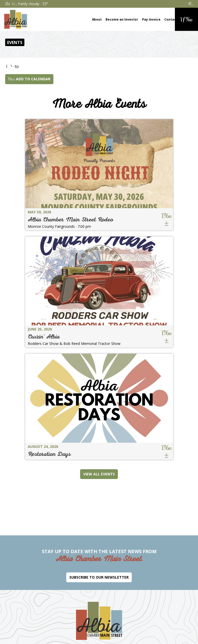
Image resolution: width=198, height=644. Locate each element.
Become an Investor (122, 19)
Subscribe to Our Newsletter (99, 577)
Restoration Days (49, 454)
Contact (171, 19)
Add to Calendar (29, 79)
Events (15, 42)
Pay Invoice (151, 19)
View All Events (99, 474)
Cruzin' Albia (44, 337)
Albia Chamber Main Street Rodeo (70, 219)
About (97, 19)
